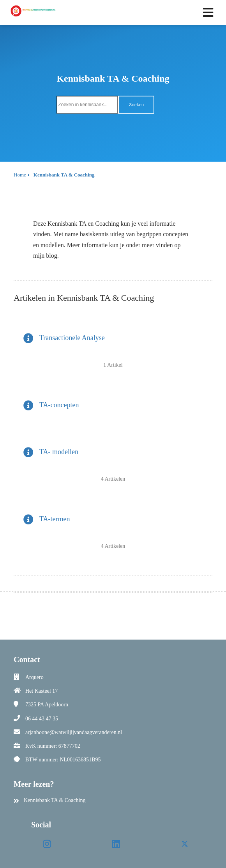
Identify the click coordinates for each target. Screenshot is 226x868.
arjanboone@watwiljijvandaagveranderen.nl (74, 732)
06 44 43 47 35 (42, 719)
